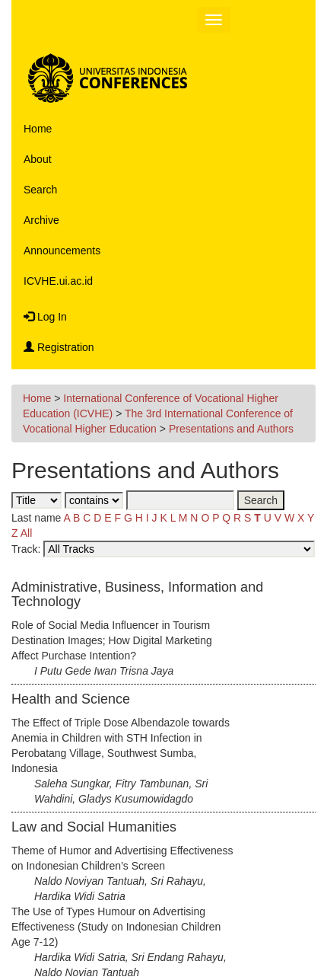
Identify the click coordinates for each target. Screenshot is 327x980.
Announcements (62, 251)
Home (38, 129)
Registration (59, 347)
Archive (41, 220)
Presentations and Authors (231, 429)
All (27, 533)
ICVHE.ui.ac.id (58, 281)
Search (40, 190)
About (38, 159)
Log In (45, 317)
